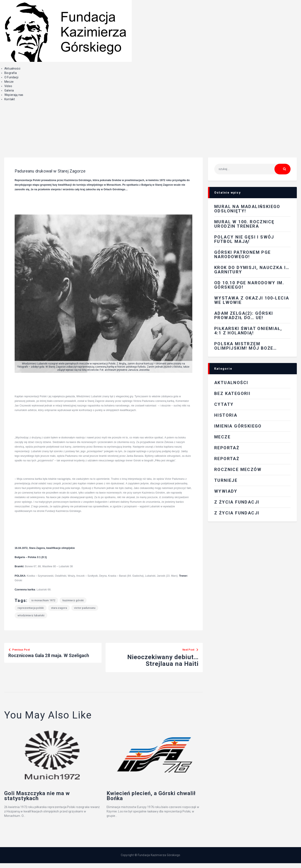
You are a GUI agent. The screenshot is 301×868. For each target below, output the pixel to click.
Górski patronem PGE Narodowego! (243, 254)
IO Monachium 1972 (43, 600)
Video (8, 86)
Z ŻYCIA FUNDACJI (237, 502)
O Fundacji (11, 77)
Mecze (9, 82)
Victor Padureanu (85, 608)
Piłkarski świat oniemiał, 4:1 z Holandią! (248, 331)
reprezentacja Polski (31, 608)
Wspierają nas (14, 95)
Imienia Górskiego (238, 426)
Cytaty (224, 404)
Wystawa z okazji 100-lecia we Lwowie (252, 300)
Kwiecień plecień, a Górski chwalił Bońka (153, 798)
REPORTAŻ (227, 448)
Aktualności (12, 69)
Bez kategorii (232, 393)
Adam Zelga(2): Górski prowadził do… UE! (244, 315)
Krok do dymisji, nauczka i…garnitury (252, 270)
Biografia (11, 73)
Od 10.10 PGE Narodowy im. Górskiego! (249, 285)
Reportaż (227, 459)
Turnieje (226, 480)
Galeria (9, 90)
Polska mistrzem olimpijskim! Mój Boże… (246, 346)
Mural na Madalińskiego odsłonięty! (247, 209)
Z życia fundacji (237, 513)
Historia (226, 415)
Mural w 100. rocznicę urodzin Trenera (244, 224)
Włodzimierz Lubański (31, 615)
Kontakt (10, 99)
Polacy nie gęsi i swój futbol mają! (244, 239)
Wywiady (226, 491)
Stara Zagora (59, 608)
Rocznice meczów (238, 470)
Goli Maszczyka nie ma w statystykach (49, 798)
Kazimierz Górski (73, 600)
